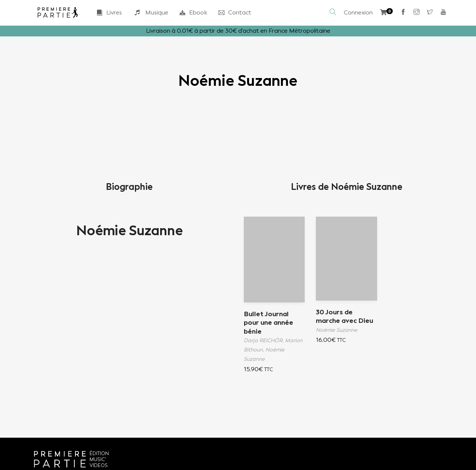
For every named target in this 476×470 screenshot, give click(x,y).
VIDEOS (99, 465)
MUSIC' (98, 459)
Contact (235, 12)
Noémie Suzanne (129, 231)
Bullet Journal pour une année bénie (268, 323)
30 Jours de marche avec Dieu (344, 316)
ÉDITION (99, 453)
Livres (109, 12)
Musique (150, 13)
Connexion (358, 12)
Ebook (193, 12)
